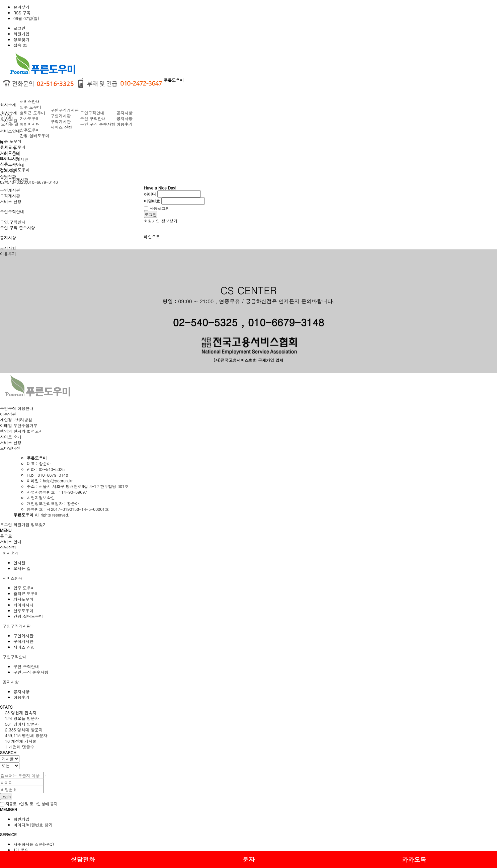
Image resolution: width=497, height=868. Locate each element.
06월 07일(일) (26, 18)
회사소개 (8, 105)
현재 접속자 (21, 713)
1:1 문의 (21, 850)
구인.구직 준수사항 (18, 227)
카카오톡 (414, 859)
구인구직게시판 (65, 110)
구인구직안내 (12, 211)
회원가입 (21, 34)
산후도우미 (30, 130)
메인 (4, 142)
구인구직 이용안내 (17, 408)
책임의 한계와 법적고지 (21, 431)
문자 (248, 859)
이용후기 (125, 124)
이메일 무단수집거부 (19, 425)
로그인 (19, 28)
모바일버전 (10, 448)
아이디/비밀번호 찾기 (33, 825)
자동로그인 (157, 208)
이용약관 (8, 414)
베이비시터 (30, 124)
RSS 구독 (22, 13)
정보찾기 (21, 39)
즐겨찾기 (21, 7)
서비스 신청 (11, 201)
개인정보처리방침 (16, 420)
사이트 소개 (11, 437)
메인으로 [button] (152, 236)
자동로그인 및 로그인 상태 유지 (29, 804)
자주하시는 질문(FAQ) (34, 844)
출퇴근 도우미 (32, 113)
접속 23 (20, 45)
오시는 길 (10, 124)
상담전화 (83, 859)
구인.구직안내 (13, 222)
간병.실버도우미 (35, 135)
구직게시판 (10, 196)
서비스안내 (10, 131)
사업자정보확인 (41, 498)
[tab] (248, 553)
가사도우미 (30, 118)
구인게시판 (10, 190)
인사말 (7, 118)
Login (6, 797)
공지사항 (8, 238)
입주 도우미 (11, 141)
